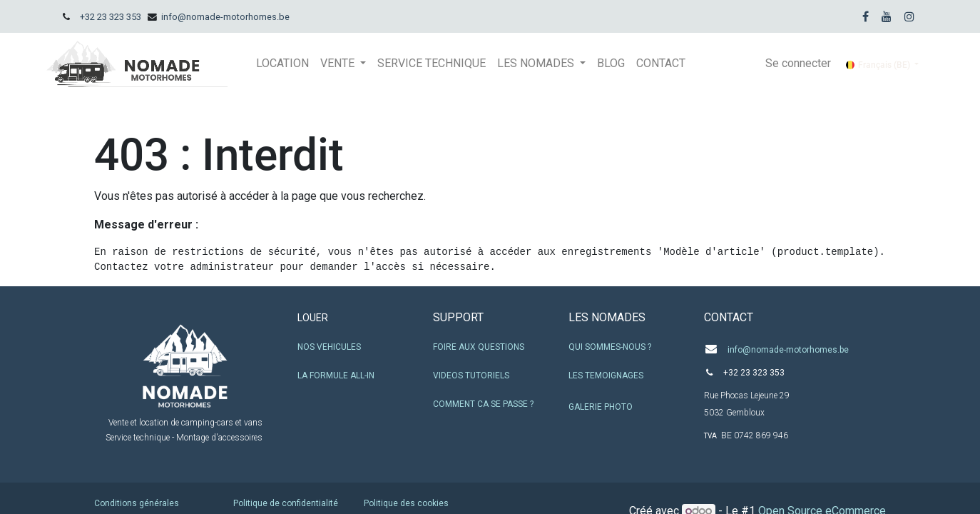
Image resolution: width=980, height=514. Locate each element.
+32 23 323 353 (111, 17)
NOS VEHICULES (329, 347)
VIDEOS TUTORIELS (471, 376)
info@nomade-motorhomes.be (225, 17)
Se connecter (798, 63)
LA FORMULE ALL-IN (336, 376)
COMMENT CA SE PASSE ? (483, 404)
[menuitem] (282, 64)
